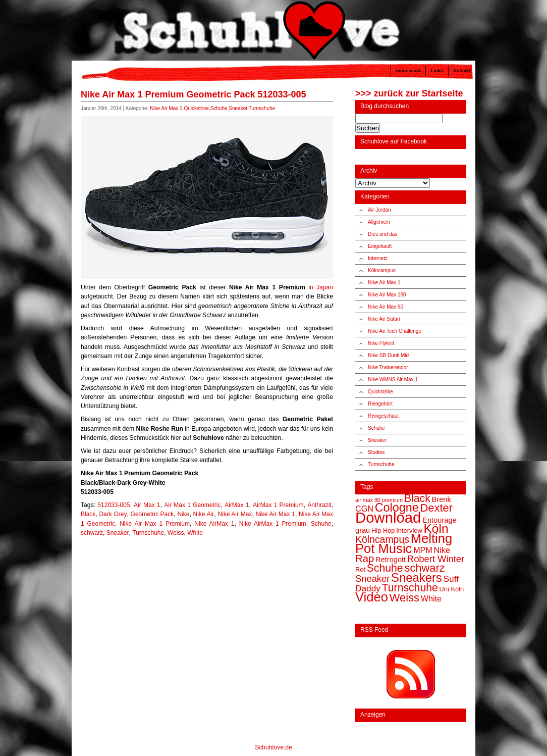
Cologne (397, 508)
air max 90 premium (379, 500)
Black (88, 514)
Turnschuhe (262, 108)
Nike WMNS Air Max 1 (393, 380)
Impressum (408, 71)
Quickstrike (196, 108)
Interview (409, 531)
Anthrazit (319, 505)
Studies (376, 452)
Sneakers (417, 577)
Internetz (378, 258)
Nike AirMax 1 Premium (273, 524)
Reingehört (380, 404)
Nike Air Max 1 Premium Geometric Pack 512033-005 (194, 94)
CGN (364, 509)
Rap (365, 559)
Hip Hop (383, 531)
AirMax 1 (237, 505)
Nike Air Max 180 (387, 295)
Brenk (442, 499)
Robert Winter (436, 559)
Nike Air (204, 514)
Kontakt (462, 71)
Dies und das (382, 234)
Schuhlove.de (273, 747)
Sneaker (238, 108)
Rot (360, 569)
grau (363, 530)
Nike (183, 514)
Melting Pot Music (404, 543)
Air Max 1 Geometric (192, 505)
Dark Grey (113, 514)
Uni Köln (452, 589)
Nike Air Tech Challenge (395, 331)
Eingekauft (380, 246)
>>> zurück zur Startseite (409, 93)
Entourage (439, 520)
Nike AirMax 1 (214, 524)
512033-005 (114, 505)
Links (437, 71)
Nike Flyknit (381, 343)
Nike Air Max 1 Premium (155, 524)
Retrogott (391, 560)
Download (388, 517)
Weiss (176, 533)
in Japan (321, 287)
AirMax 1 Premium (278, 505)
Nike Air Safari (384, 319)
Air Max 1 (147, 505)
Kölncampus (382, 270)
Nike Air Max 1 (166, 108)
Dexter (436, 508)
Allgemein (379, 222)
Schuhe (219, 108)
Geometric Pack (152, 514)
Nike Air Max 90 (386, 307)
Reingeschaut (383, 416)
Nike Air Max (235, 514)
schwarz (92, 533)
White (195, 533)
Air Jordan (379, 210)
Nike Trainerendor (388, 367)
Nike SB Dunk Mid (388, 355)
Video (372, 597)
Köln (436, 528)
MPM (423, 550)
